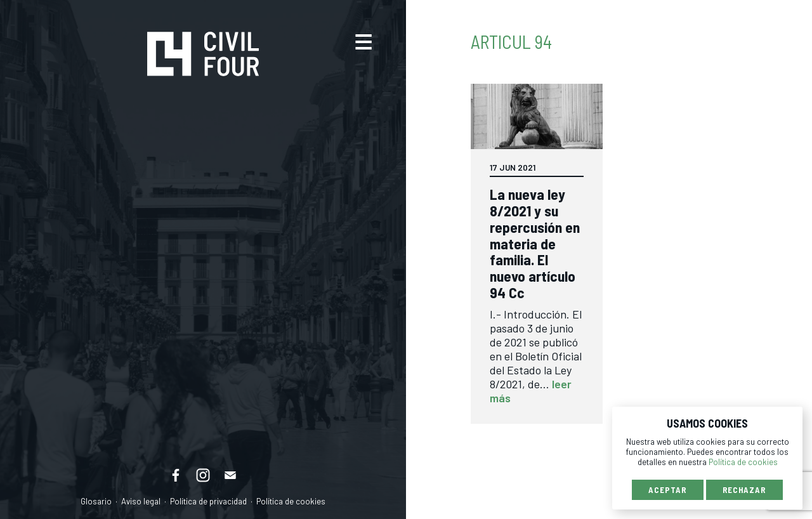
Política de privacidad (208, 501)
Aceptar (667, 490)
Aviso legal (141, 501)
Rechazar (744, 490)
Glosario (96, 501)
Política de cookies (291, 501)
